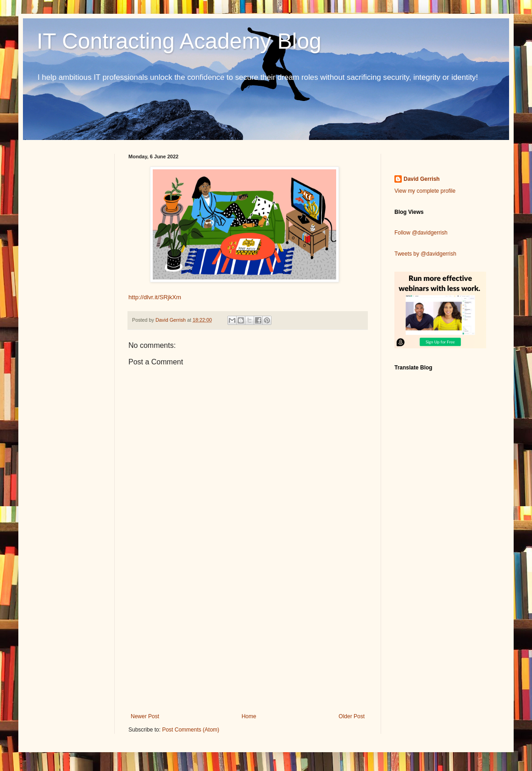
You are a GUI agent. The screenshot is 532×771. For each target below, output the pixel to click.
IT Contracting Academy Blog (179, 41)
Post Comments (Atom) (191, 730)
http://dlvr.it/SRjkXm (155, 297)
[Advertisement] (248, 637)
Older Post (352, 716)
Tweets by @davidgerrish (425, 254)
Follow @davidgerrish (421, 233)
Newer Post (145, 716)
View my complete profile (425, 191)
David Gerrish (422, 179)
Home (249, 716)
